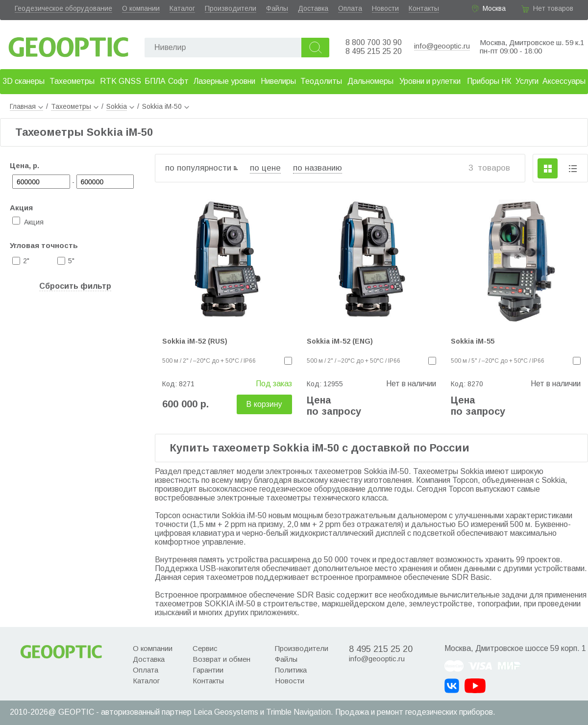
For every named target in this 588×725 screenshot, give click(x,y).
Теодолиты (321, 81)
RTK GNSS (121, 81)
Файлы (277, 8)
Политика (291, 670)
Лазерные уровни (224, 81)
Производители (231, 8)
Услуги (527, 81)
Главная (26, 106)
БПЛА (155, 81)
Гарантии (208, 670)
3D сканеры (24, 81)
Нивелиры (278, 81)
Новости (385, 8)
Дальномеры (370, 81)
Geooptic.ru (69, 44)
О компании (141, 8)
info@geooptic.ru (442, 46)
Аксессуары (564, 81)
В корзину (264, 404)
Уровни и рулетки (430, 81)
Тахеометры (72, 81)
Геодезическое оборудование (63, 8)
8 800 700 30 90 (374, 42)
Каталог (182, 8)
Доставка (313, 8)
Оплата (350, 8)
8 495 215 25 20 (374, 51)
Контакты (424, 8)
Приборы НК (489, 81)
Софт (178, 81)
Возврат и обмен (221, 659)
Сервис (205, 648)
